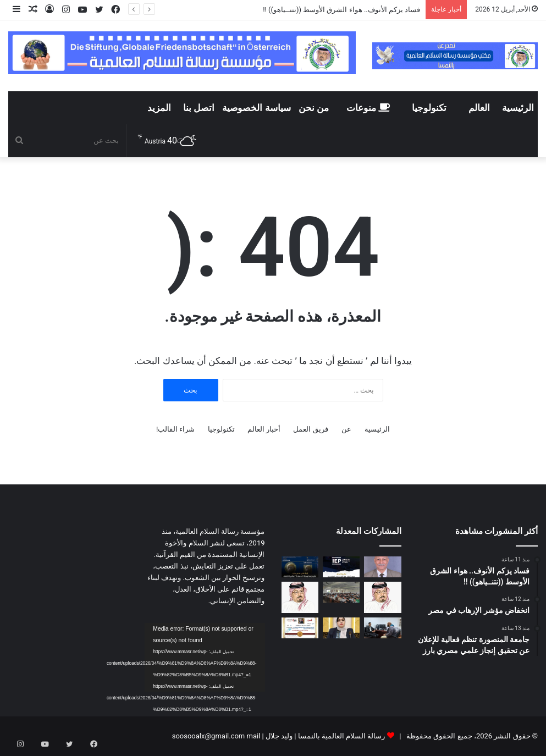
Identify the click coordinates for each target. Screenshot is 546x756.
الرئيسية (518, 108)
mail (253, 736)
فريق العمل (310, 429)
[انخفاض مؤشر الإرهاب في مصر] (341, 567)
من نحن (314, 108)
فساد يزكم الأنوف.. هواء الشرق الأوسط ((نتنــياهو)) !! (341, 10)
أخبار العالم (264, 429)
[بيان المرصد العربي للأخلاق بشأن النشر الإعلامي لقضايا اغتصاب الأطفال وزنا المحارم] (341, 628)
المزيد (159, 108)
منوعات (368, 108)
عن (346, 429)
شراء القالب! (176, 429)
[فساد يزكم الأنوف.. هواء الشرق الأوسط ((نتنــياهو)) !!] (382, 567)
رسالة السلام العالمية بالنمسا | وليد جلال (325, 736)
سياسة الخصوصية (256, 108)
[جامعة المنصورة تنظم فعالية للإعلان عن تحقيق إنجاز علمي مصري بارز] (300, 567)
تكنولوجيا (429, 108)
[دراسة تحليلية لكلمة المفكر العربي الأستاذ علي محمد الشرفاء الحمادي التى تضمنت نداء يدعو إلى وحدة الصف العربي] (300, 597)
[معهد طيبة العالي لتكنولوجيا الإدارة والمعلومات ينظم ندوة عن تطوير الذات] (341, 592)
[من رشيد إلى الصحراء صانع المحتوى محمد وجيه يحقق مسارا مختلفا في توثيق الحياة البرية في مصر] (382, 628)
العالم (479, 108)
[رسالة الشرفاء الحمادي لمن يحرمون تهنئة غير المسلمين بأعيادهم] (382, 597)
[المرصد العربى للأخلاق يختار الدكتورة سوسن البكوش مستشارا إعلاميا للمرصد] (300, 628)
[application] (205, 657)
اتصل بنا (199, 108)
